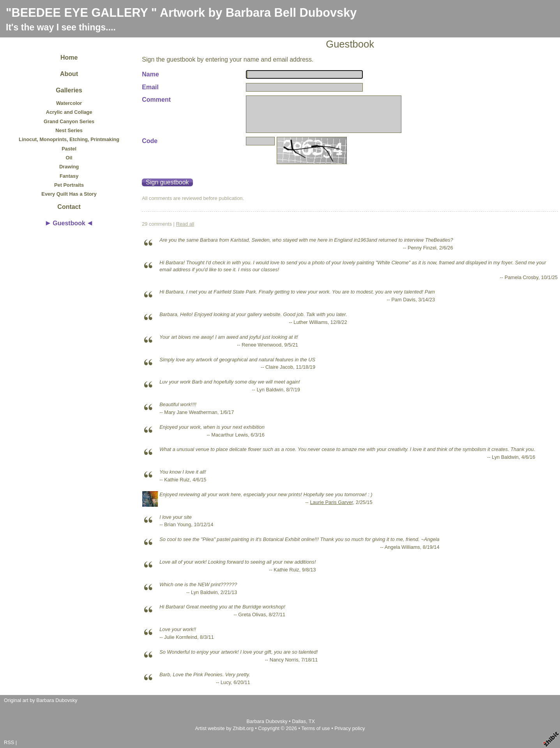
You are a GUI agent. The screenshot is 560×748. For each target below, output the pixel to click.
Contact (69, 207)
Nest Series (69, 130)
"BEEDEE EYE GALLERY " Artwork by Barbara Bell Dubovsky (181, 13)
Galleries (69, 90)
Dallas (299, 721)
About (69, 74)
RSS (9, 742)
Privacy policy (350, 728)
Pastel (69, 149)
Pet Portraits (69, 185)
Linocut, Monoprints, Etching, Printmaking (69, 139)
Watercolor (69, 103)
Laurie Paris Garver (331, 502)
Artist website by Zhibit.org (224, 728)
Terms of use (315, 728)
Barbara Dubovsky (268, 721)
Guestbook (69, 223)
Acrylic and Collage (69, 112)
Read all (185, 224)
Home (69, 57)
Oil (69, 158)
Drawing (69, 167)
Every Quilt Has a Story (69, 194)
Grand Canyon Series (69, 121)
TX (312, 721)
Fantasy (69, 176)
